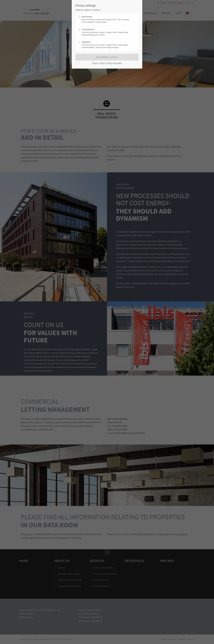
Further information (114, 63)
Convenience (106, 32)
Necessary (106, 19)
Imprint (102, 63)
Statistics (106, 45)
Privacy (95, 63)
